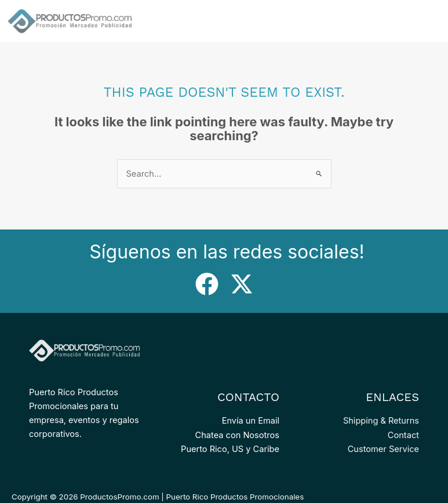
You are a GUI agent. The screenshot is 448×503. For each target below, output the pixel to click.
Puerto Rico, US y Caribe (230, 449)
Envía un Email (251, 421)
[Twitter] (242, 284)
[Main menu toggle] (431, 21)
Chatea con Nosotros (237, 435)
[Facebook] (207, 284)
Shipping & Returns (381, 421)
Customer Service (383, 449)
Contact (403, 435)
